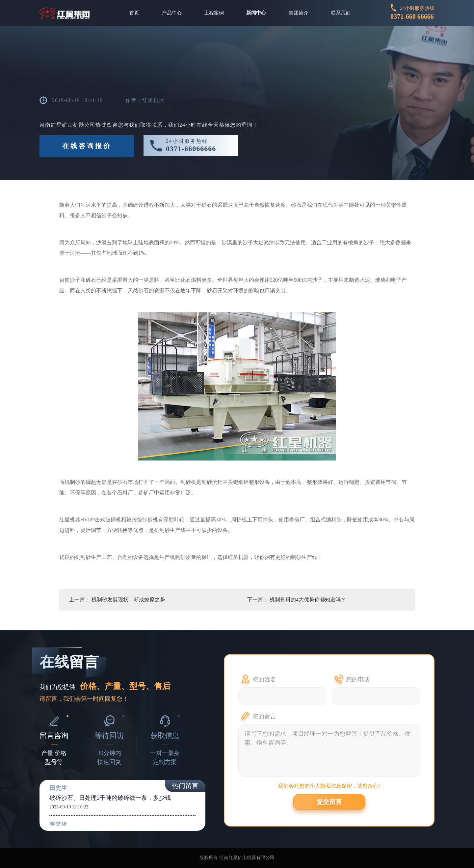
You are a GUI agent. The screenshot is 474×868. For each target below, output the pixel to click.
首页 (133, 13)
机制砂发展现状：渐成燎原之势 (128, 600)
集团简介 (299, 13)
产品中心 (171, 13)
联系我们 (342, 13)
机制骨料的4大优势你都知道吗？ (308, 600)
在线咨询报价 (87, 146)
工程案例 (214, 13)
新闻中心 (256, 13)
